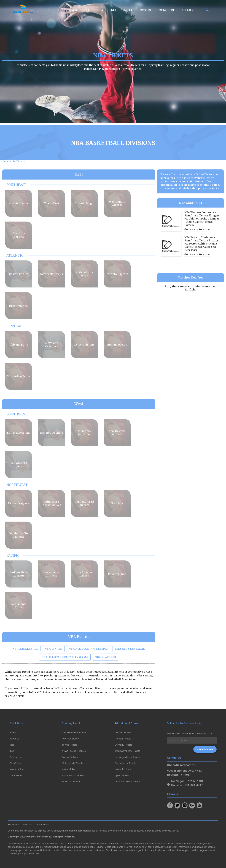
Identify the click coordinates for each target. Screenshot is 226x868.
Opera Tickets (122, 775)
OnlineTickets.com (38, 837)
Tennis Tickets (70, 745)
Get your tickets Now (197, 242)
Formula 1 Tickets (71, 782)
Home (13, 733)
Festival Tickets (123, 769)
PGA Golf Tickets (71, 739)
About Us (14, 739)
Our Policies (42, 825)
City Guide (15, 763)
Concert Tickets (123, 733)
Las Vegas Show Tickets (127, 757)
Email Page (15, 775)
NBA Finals (53, 661)
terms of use (54, 831)
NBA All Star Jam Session (89, 661)
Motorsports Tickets (73, 763)
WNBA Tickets (69, 769)
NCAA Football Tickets (74, 751)
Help (12, 745)
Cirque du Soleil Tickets (127, 782)
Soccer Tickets (70, 757)
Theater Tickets (123, 739)
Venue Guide (16, 769)
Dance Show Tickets (125, 763)
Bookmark (13, 825)
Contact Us (15, 757)
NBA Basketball (25, 661)
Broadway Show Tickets (127, 751)
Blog (12, 751)
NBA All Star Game (130, 661)
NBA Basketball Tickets (74, 733)
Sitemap (27, 825)
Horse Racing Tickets (73, 775)
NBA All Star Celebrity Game (65, 670)
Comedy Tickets (123, 745)
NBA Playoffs (105, 670)
